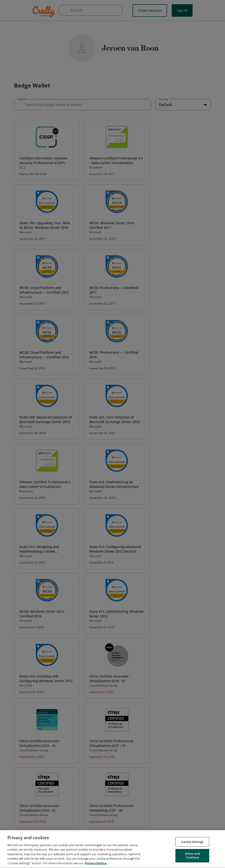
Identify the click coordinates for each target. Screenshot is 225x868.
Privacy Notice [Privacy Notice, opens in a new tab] (96, 865)
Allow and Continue (192, 857)
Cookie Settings (192, 843)
